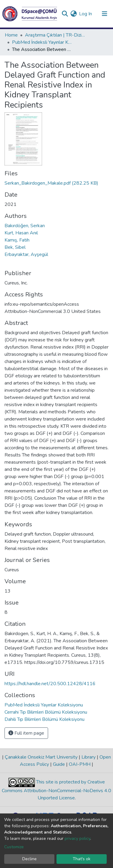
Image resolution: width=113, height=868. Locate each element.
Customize (14, 847)
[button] (73, 14)
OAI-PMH (80, 764)
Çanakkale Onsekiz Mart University (41, 757)
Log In (86, 14)
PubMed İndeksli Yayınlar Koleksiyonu (42, 42)
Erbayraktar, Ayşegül (26, 254)
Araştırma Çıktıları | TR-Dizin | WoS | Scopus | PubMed (55, 35)
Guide (59, 764)
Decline (29, 859)
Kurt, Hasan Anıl (21, 233)
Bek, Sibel (15, 247)
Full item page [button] (26, 733)
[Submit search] (65, 14)
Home (11, 35)
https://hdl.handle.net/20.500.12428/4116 (50, 684)
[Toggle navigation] (105, 14)
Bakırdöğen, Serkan (25, 226)
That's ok (82, 859)
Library (89, 757)
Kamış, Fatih (17, 240)
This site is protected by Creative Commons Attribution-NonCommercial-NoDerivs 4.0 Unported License (56, 790)
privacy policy (77, 838)
